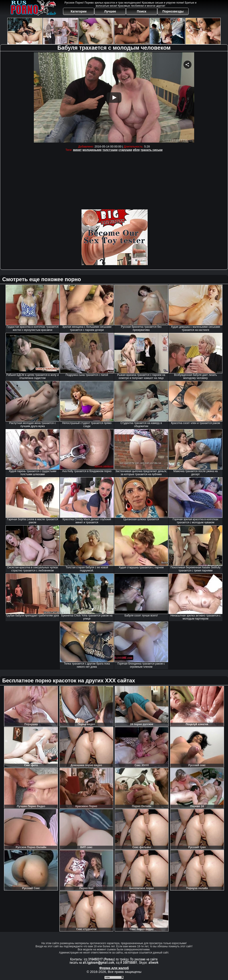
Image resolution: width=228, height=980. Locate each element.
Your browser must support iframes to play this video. (114, 97)
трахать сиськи (152, 150)
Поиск (142, 11)
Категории (79, 11)
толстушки (110, 150)
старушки (125, 150)
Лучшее (110, 11)
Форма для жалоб (114, 968)
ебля (136, 150)
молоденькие (92, 150)
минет (77, 150)
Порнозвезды (173, 11)
